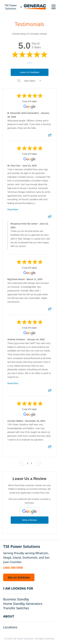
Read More (13, 210)
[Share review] (50, 136)
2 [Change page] (31, 463)
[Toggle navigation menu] (53, 7)
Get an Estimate (19, 577)
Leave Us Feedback (29, 72)
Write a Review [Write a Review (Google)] (30, 520)
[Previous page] (21, 463)
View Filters (29, 81)
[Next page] (38, 463)
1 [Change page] (28, 463)
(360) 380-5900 (13, 568)
